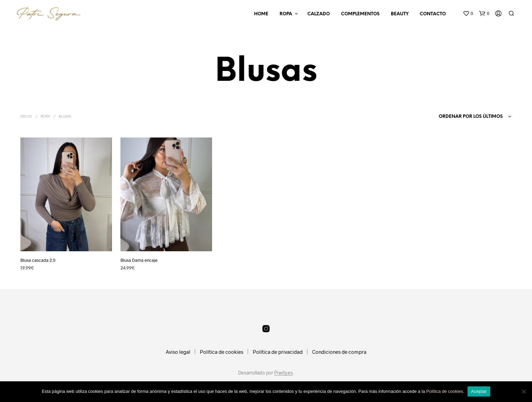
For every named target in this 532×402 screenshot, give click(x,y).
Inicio (26, 117)
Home (261, 14)
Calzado (319, 14)
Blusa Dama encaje (139, 260)
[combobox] (465, 117)
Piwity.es (283, 373)
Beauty (400, 14)
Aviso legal (178, 352)
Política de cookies (222, 352)
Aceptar (479, 391)
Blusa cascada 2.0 (38, 260)
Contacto (433, 14)
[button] (468, 14)
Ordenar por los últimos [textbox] (471, 117)
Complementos (360, 14)
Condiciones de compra (339, 352)
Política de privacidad (278, 352)
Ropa (286, 14)
